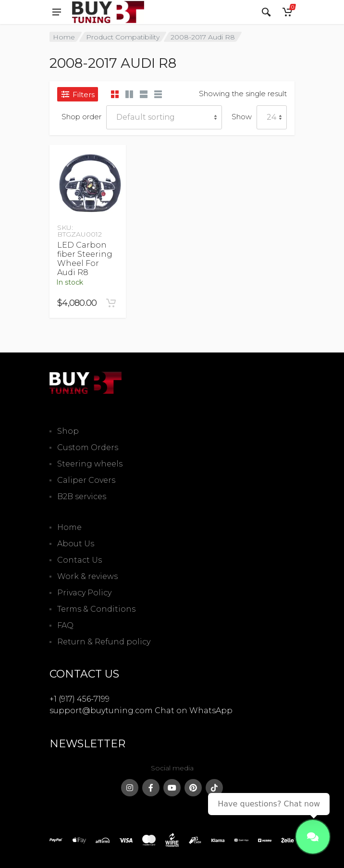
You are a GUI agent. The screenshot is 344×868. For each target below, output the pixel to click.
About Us (76, 544)
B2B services (82, 497)
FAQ (65, 625)
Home (64, 37)
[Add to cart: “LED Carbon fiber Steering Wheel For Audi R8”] (111, 303)
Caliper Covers (86, 480)
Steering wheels (90, 464)
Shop (68, 431)
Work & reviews (87, 576)
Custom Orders (88, 447)
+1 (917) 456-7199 (80, 699)
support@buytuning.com (101, 711)
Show (242, 117)
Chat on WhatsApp (194, 711)
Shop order (81, 117)
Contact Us (80, 560)
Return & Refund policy (104, 642)
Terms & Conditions (96, 609)
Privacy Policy (84, 593)
